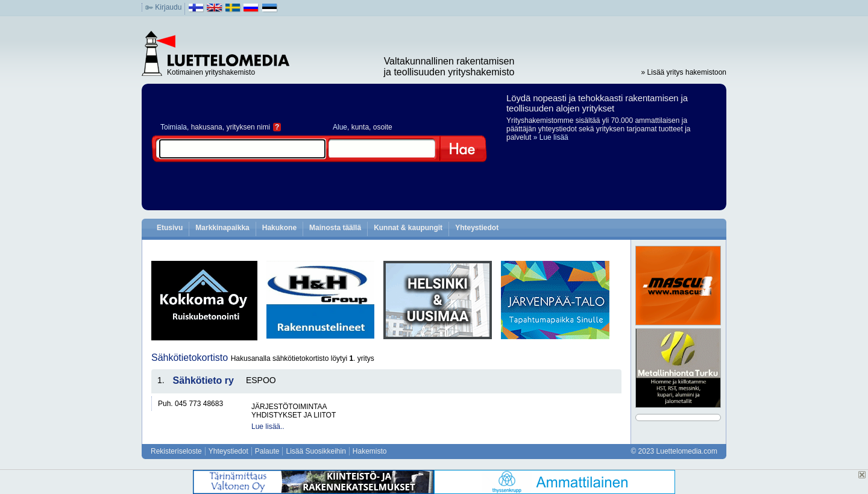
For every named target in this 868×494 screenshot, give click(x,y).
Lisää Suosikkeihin (316, 451)
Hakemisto (370, 451)
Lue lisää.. (268, 427)
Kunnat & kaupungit (408, 228)
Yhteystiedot (477, 228)
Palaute (267, 451)
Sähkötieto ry (203, 380)
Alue (340, 127)
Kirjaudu (168, 7)
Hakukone (279, 228)
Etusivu (170, 228)
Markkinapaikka (222, 228)
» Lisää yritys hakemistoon (684, 72)
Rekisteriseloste (176, 451)
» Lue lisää (551, 137)
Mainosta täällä (335, 228)
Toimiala (174, 127)
